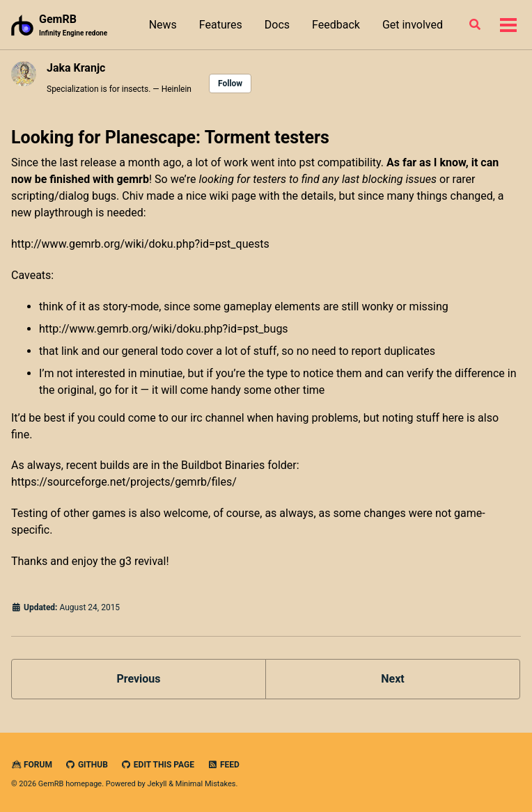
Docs (277, 25)
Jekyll (157, 784)
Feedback (336, 25)
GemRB (73, 25)
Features (221, 25)
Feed (224, 765)
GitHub (87, 765)
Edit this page (158, 765)
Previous (138, 679)
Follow (230, 83)
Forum (32, 765)
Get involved (413, 25)
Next (392, 679)
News (163, 25)
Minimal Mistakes (206, 784)
